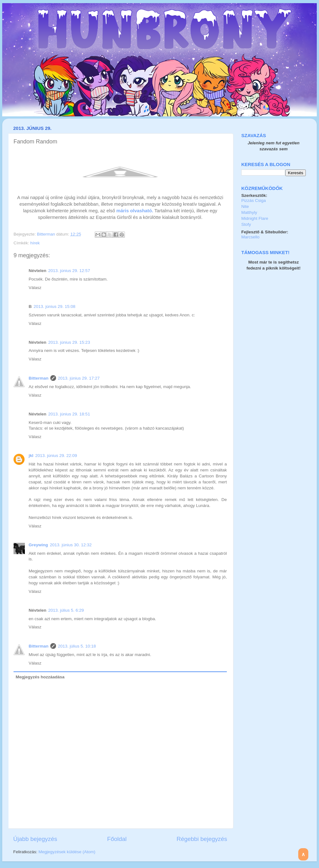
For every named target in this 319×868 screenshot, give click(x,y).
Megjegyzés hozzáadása (40, 677)
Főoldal (117, 839)
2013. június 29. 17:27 (79, 378)
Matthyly (249, 212)
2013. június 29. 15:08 (55, 306)
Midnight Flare (255, 218)
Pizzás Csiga (254, 200)
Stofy (246, 224)
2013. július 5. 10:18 (77, 646)
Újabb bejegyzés (35, 839)
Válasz (35, 288)
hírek (35, 243)
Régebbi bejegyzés (202, 839)
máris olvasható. (135, 211)
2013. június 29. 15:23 (69, 342)
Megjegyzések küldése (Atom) (67, 852)
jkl (31, 456)
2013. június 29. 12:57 (69, 271)
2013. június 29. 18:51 (69, 414)
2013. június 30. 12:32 (71, 545)
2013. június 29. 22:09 (56, 456)
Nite (245, 206)
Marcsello (250, 237)
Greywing (38, 545)
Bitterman (47, 234)
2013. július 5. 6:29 (66, 610)
